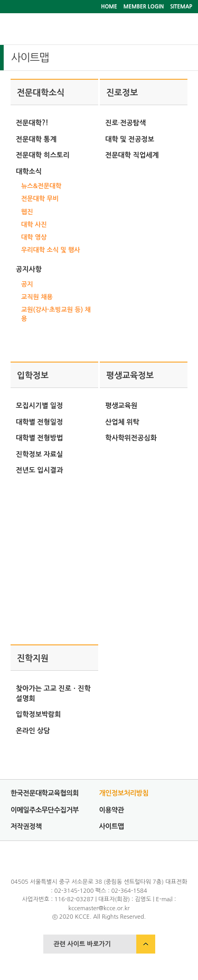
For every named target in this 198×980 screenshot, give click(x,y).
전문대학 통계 (36, 139)
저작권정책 (26, 826)
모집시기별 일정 (39, 406)
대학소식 (29, 172)
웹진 (27, 212)
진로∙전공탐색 (125, 123)
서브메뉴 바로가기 (0, 0)
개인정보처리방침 (124, 793)
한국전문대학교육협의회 (45, 793)
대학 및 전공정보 (130, 139)
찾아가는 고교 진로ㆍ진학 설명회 (53, 694)
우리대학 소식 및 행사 (51, 250)
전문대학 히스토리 (43, 155)
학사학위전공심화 (131, 438)
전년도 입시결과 (39, 470)
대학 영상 (34, 237)
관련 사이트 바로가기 (82, 944)
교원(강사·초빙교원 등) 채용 (56, 314)
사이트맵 (112, 826)
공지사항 (29, 269)
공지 (27, 284)
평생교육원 (121, 406)
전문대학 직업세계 (132, 155)
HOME (109, 6)
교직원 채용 (37, 297)
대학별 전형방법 (39, 438)
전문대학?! (32, 123)
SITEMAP (181, 6)
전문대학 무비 (40, 199)
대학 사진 (34, 225)
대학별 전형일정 (39, 422)
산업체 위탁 (122, 422)
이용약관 (112, 810)
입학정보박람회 (39, 714)
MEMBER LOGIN (144, 6)
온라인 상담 (33, 731)
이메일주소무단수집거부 (45, 810)
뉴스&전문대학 (41, 186)
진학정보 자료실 (39, 454)
